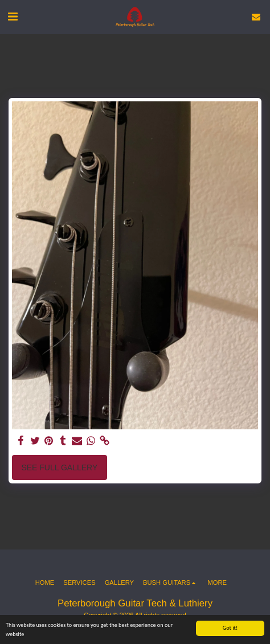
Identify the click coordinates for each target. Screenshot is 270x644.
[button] (13, 17)
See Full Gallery (59, 467)
